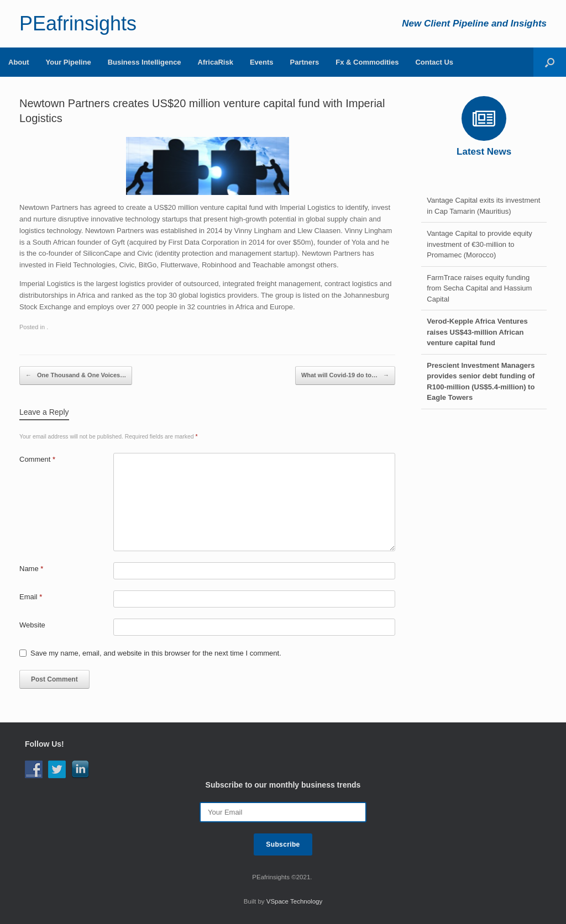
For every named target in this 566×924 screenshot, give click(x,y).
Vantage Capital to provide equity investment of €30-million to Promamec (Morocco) (479, 244)
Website (32, 625)
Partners (305, 62)
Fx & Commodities (367, 62)
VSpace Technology (294, 901)
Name (31, 569)
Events (262, 62)
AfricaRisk (216, 62)
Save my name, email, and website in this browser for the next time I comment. (156, 653)
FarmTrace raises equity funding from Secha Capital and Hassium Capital (479, 288)
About (19, 62)
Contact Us (434, 62)
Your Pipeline (69, 62)
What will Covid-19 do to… (345, 376)
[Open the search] (550, 62)
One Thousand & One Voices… (76, 376)
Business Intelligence (145, 62)
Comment (37, 459)
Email (31, 597)
